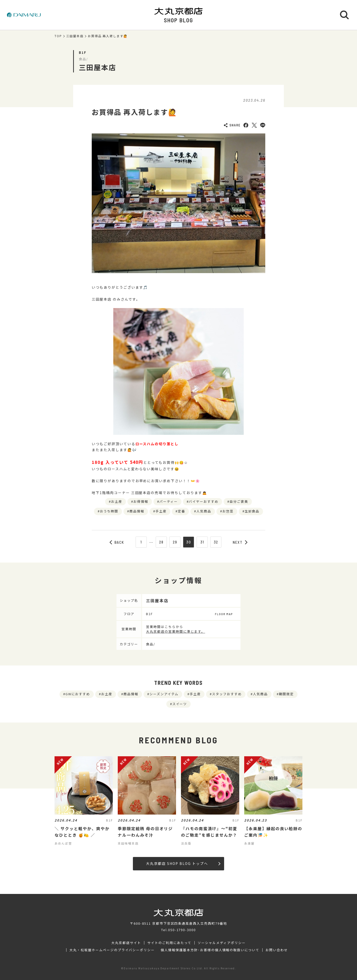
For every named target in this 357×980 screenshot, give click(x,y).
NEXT (240, 542)
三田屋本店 (75, 36)
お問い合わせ (277, 950)
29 (175, 542)
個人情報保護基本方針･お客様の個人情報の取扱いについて (210, 950)
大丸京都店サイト (126, 943)
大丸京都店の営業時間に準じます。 (176, 631)
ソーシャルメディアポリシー (222, 943)
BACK (117, 542)
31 (202, 542)
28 (161, 542)
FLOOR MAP (224, 614)
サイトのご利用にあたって (169, 943)
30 (189, 542)
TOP (58, 36)
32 (216, 542)
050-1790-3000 (182, 930)
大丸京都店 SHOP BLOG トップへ (183, 863)
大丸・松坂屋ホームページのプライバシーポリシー (112, 950)
